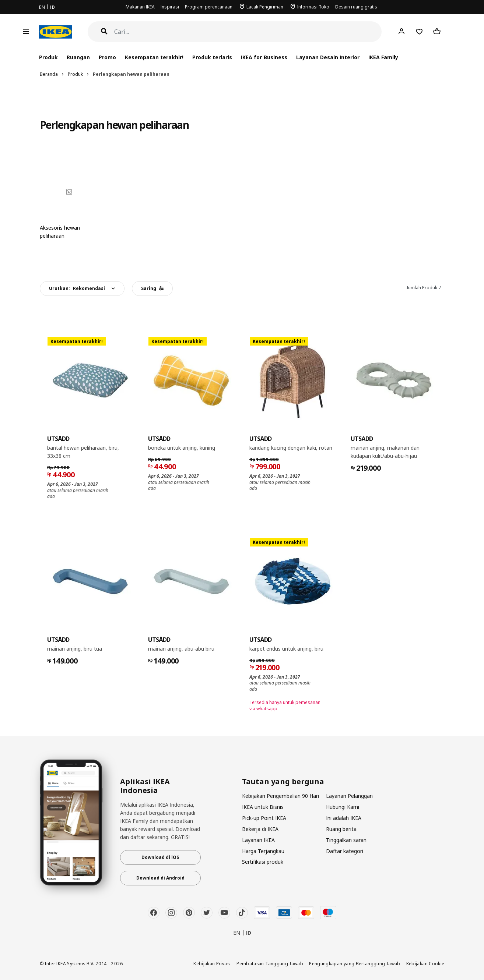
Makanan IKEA (140, 7)
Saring (152, 288)
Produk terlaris (212, 57)
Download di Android (160, 878)
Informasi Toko (313, 7)
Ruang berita (341, 829)
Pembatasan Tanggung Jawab (270, 963)
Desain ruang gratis (356, 7)
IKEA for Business (264, 57)
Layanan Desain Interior (328, 57)
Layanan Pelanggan (349, 796)
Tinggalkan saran (346, 840)
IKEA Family (383, 57)
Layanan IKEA (258, 840)
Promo (107, 57)
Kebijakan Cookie (425, 963)
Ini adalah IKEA (344, 818)
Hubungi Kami (343, 807)
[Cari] (248, 32)
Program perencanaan (209, 7)
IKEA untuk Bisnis (263, 807)
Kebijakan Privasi (212, 963)
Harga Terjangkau (263, 851)
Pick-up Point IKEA (264, 818)
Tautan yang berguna (283, 782)
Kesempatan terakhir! (154, 57)
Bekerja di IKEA (260, 829)
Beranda (49, 74)
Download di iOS (160, 857)
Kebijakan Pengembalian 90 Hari (280, 796)
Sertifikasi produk (263, 862)
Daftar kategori (345, 851)
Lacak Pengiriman (265, 7)
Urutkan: (77, 288)
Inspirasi (170, 7)
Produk (75, 74)
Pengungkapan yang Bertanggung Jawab (355, 963)
